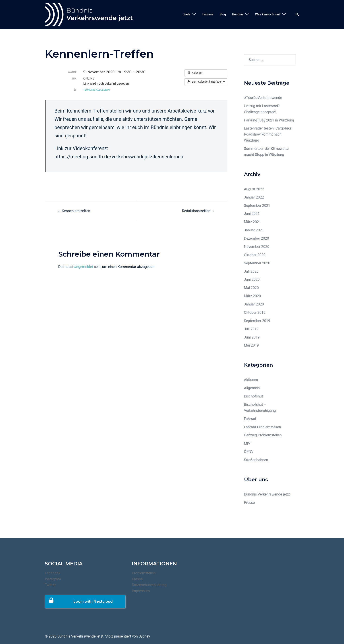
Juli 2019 (251, 329)
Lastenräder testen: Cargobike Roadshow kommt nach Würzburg (268, 134)
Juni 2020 (252, 279)
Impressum (141, 591)
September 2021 (257, 206)
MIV (247, 443)
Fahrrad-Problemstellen (263, 427)
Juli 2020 (251, 271)
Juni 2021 (252, 214)
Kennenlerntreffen (76, 211)
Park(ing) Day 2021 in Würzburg (269, 120)
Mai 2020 (252, 288)
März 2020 (253, 296)
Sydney (144, 636)
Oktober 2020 (255, 255)
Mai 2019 (252, 345)
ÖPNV (249, 452)
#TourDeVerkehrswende (263, 98)
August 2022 (254, 189)
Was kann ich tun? (268, 14)
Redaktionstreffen (196, 211)
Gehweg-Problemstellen (263, 435)
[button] (206, 82)
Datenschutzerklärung (149, 585)
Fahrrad (250, 419)
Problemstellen (144, 573)
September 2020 (257, 263)
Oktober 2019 (255, 313)
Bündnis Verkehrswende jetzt (267, 494)
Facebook (53, 573)
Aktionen (251, 380)
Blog (223, 14)
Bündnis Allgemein (97, 90)
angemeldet (84, 267)
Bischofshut (254, 396)
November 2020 (257, 247)
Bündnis (238, 14)
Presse (250, 503)
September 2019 (257, 321)
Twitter (50, 585)
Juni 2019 (252, 337)
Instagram (53, 579)
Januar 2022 (254, 197)
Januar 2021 (254, 230)
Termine (208, 14)
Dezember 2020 (257, 238)
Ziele (187, 14)
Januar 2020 (254, 304)
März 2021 (253, 222)
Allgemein (252, 388)
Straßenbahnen (256, 460)
